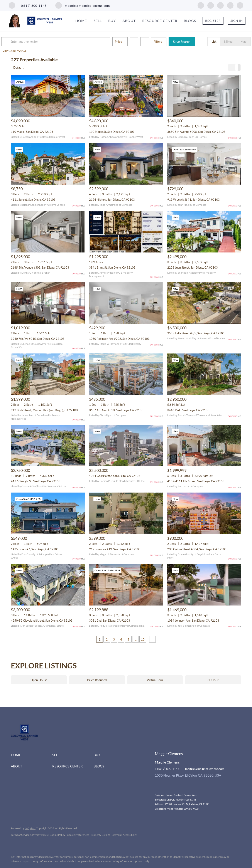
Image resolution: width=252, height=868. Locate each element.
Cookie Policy (57, 835)
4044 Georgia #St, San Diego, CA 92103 (115, 476)
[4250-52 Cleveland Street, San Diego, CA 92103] (48, 585)
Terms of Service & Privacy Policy (29, 835)
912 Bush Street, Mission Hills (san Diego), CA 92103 (44, 410)
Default (18, 67)
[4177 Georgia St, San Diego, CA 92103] (48, 446)
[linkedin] (211, 5)
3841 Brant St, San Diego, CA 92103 (112, 267)
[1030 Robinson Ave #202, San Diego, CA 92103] (126, 303)
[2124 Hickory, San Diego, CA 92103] (126, 164)
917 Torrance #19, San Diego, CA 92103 (115, 549)
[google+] (240, 5)
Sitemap (116, 835)
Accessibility (130, 835)
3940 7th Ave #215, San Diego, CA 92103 (38, 339)
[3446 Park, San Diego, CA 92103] (204, 374)
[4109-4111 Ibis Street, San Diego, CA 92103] (204, 446)
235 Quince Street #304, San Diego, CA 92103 (197, 549)
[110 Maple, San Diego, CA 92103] (48, 96)
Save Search (191, 41)
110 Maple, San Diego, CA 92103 (32, 132)
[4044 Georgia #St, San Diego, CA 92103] (126, 446)
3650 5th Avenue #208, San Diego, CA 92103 (196, 132)
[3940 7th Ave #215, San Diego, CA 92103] (48, 303)
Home (81, 21)
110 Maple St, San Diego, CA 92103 (112, 132)
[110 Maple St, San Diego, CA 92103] (126, 96)
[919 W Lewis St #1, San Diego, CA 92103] (204, 164)
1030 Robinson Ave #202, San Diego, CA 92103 (119, 339)
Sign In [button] (237, 21)
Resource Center (160, 21)
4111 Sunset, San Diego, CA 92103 (33, 200)
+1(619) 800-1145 (167, 769)
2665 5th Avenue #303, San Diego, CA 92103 (40, 267)
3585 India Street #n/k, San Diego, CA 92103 (196, 333)
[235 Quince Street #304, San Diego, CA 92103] (204, 513)
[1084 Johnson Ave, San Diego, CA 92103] (204, 585)
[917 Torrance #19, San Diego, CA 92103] (126, 513)
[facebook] (201, 5)
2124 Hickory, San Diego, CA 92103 (112, 200)
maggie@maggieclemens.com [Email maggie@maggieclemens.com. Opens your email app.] (205, 769)
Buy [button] (112, 21)
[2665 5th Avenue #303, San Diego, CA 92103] (48, 232)
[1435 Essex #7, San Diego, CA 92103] (48, 513)
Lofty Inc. (30, 828)
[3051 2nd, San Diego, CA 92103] (126, 585)
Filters (167, 41)
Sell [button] (98, 21)
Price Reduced (97, 680)
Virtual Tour (155, 680)
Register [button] (213, 21)
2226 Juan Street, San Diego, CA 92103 (193, 267)
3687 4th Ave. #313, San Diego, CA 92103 (116, 410)
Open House (39, 680)
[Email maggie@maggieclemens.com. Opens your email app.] (83, 5)
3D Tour (213, 680)
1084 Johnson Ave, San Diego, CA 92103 (193, 621)
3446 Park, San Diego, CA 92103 (188, 410)
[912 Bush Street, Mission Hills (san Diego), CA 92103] (48, 374)
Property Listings (100, 835)
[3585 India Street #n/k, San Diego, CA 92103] (204, 303)
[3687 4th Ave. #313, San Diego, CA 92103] (126, 374)
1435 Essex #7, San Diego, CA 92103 (35, 549)
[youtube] (230, 5)
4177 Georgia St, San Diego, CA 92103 (36, 481)
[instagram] (220, 5)
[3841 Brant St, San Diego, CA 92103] (126, 232)
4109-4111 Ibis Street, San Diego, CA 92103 (196, 481)
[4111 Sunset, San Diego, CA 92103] (48, 164)
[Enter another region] (67, 42)
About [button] (129, 21)
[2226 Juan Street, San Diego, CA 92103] (204, 232)
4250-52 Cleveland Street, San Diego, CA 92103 (42, 621)
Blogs (190, 21)
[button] (16, 42)
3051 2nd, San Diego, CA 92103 (110, 621)
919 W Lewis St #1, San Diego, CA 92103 (194, 200)
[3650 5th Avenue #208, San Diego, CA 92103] (204, 96)
